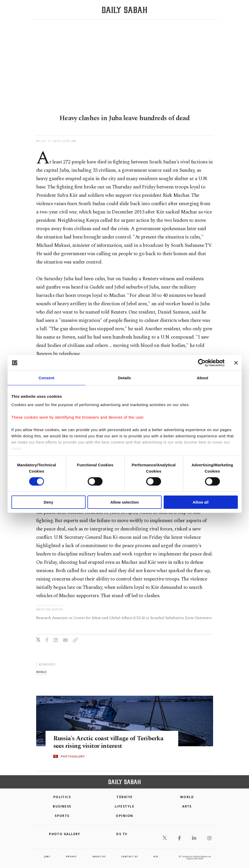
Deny (49, 502)
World (187, 797)
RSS (156, 856)
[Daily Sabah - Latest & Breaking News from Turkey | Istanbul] (125, 10)
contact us (129, 856)
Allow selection (125, 502)
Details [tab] (125, 378)
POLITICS (62, 797)
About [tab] (203, 378)
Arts (187, 806)
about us (99, 856)
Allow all (201, 502)
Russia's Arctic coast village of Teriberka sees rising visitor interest (110, 742)
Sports (62, 816)
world (41, 672)
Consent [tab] (46, 378)
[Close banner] (236, 363)
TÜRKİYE (124, 797)
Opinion (124, 816)
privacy (71, 856)
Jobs (47, 856)
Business (62, 806)
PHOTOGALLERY (73, 756)
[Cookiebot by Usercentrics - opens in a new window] (202, 363)
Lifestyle (125, 806)
